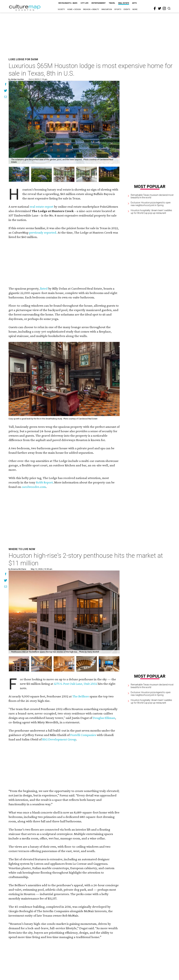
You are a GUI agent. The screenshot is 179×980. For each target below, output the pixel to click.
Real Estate (124, 3)
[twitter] (160, 8)
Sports (118, 9)
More (135, 9)
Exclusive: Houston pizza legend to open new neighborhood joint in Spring (151, 204)
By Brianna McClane (17, 569)
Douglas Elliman (104, 718)
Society (61, 9)
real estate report (42, 207)
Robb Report (44, 482)
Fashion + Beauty (91, 9)
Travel (112, 3)
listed (44, 288)
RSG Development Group (59, 739)
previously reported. (43, 232)
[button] (19, 664)
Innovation (107, 9)
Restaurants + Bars (68, 3)
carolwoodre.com (34, 487)
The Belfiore (81, 696)
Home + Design (74, 9)
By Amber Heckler (16, 79)
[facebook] (155, 9)
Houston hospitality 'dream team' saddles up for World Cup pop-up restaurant (151, 212)
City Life (84, 3)
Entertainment (99, 3)
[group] (19, 174)
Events (127, 9)
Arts (134, 3)
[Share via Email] (6, 97)
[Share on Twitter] (6, 91)
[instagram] (164, 8)
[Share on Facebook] (6, 85)
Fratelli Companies (83, 735)
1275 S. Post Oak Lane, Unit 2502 (75, 684)
